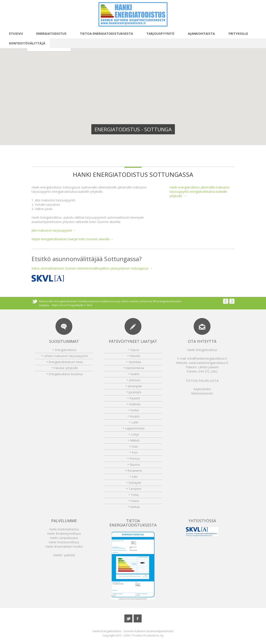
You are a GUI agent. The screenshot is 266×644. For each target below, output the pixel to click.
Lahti (135, 422)
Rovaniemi (135, 471)
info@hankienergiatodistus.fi (207, 358)
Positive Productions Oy (148, 635)
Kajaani (135, 398)
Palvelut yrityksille (66, 368)
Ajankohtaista (199, 33)
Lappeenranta (135, 428)
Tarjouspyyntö (158, 33)
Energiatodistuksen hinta (66, 362)
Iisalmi (135, 374)
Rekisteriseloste (202, 393)
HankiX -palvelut (64, 555)
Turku (135, 495)
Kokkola (135, 404)
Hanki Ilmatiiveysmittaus (64, 534)
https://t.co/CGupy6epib (67, 305)
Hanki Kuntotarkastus (64, 529)
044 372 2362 (208, 371)
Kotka (135, 410)
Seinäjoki (135, 483)
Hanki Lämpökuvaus (64, 538)
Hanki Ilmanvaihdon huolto (64, 546)
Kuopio (135, 416)
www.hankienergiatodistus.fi (208, 363)
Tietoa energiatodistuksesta (104, 33)
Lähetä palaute (208, 367)
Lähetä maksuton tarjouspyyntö (66, 356)
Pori (135, 452)
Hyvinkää (135, 362)
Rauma (135, 465)
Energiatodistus (49, 33)
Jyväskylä (135, 392)
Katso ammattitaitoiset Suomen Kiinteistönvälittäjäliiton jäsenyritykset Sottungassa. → (92, 268)
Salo (135, 477)
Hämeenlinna (135, 368)
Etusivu (14, 33)
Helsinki (135, 356)
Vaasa (135, 501)
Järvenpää (135, 386)
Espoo (135, 350)
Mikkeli (135, 440)
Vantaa (135, 507)
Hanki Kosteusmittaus (64, 542)
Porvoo (135, 458)
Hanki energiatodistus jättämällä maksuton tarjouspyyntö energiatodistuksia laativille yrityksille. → (199, 192)
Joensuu (135, 380)
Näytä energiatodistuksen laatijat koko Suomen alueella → (72, 239)
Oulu (135, 446)
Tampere (135, 489)
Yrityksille (236, 33)
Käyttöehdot (202, 389)
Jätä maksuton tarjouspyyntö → (54, 230)
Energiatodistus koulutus (66, 374)
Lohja (135, 434)
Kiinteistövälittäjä (25, 43)
